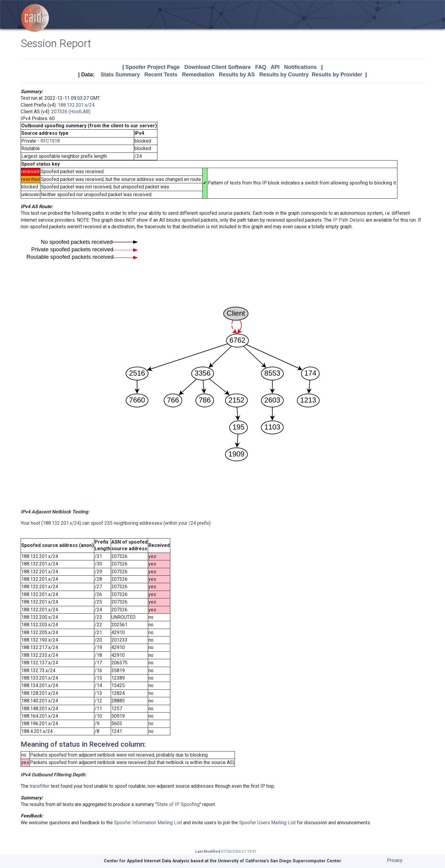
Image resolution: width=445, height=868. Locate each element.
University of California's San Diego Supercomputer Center (280, 861)
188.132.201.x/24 (76, 105)
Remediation (198, 75)
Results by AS (237, 75)
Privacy (395, 860)
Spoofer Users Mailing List (267, 823)
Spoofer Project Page (153, 67)
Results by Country (284, 75)
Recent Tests (161, 75)
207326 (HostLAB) (71, 112)
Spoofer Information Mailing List (148, 823)
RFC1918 (50, 141)
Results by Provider (337, 75)
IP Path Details (349, 220)
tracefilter (40, 786)
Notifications (300, 67)
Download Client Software (218, 67)
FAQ (261, 67)
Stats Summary (120, 75)
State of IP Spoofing (178, 804)
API (275, 67)
